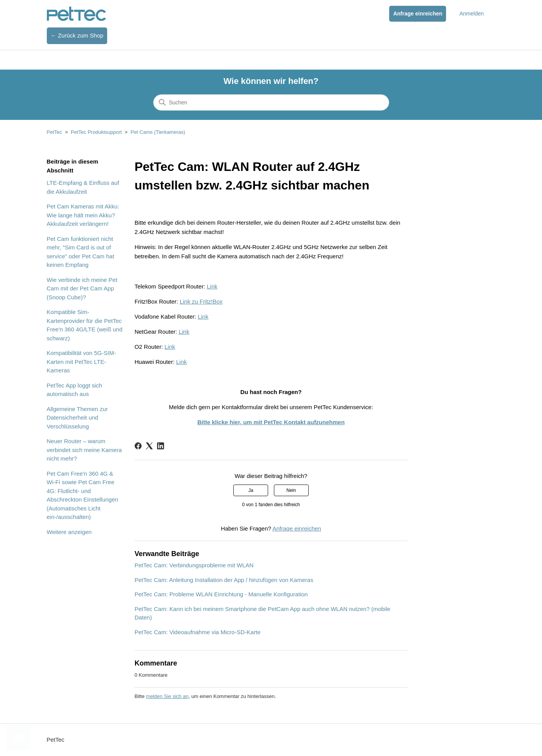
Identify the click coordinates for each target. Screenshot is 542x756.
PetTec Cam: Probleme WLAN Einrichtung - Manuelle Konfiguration (221, 594)
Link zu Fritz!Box (201, 301)
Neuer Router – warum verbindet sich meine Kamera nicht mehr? (84, 450)
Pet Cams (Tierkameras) (158, 132)
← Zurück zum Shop (77, 35)
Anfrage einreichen (418, 14)
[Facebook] (138, 446)
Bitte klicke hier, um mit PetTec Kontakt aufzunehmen (271, 422)
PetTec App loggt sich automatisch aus (74, 390)
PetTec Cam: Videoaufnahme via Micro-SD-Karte (198, 632)
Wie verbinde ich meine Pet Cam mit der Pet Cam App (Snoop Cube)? (82, 288)
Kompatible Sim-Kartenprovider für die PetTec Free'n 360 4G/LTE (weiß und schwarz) (85, 325)
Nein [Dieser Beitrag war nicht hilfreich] (291, 490)
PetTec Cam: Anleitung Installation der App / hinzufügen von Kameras (224, 580)
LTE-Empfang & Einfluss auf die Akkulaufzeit (83, 187)
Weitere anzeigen (69, 532)
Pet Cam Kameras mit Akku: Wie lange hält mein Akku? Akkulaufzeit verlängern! (83, 215)
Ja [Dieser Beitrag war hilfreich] (251, 490)
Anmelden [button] (471, 14)
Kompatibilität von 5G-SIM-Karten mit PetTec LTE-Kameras (81, 362)
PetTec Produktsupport (96, 132)
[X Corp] (149, 446)
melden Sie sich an (167, 696)
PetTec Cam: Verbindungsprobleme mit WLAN (194, 565)
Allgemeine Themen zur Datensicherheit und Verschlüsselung (77, 418)
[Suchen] (271, 102)
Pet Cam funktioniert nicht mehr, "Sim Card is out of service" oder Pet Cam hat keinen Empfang (81, 252)
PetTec (55, 132)
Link (212, 286)
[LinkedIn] (161, 446)
